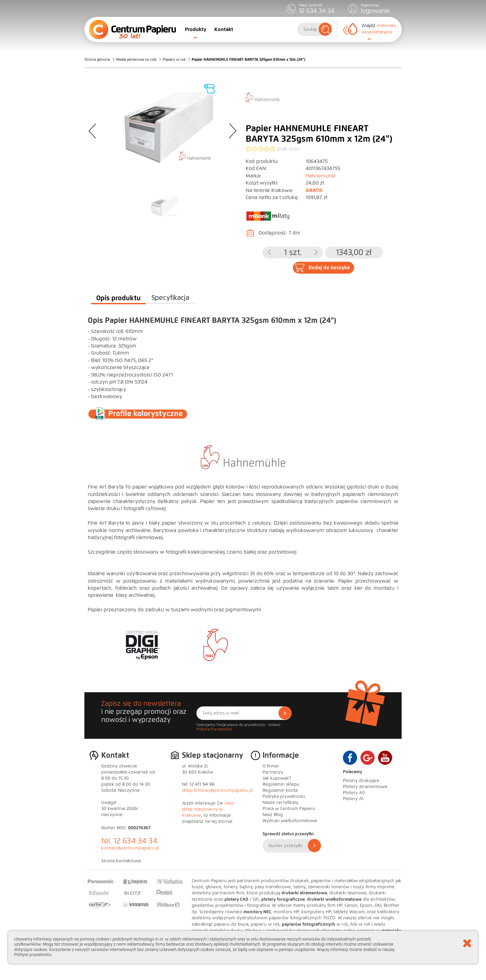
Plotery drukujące (361, 781)
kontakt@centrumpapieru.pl (130, 848)
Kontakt (224, 29)
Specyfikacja (170, 298)
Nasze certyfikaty (280, 803)
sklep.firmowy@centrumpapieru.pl (217, 790)
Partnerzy (273, 772)
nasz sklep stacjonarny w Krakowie (208, 809)
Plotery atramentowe (365, 787)
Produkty (196, 29)
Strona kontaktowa (121, 861)
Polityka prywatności (284, 796)
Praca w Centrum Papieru (289, 809)
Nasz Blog (273, 815)
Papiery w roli (174, 59)
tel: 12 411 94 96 (198, 784)
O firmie (271, 766)
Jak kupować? (277, 778)
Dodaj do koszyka (329, 268)
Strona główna (97, 59)
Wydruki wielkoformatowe (290, 821)
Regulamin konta (280, 790)
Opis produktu (118, 298)
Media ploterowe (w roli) (136, 59)
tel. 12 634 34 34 (129, 841)
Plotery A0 (354, 793)
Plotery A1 (353, 799)
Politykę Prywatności (214, 729)
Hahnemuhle (321, 176)
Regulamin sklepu (281, 784)
